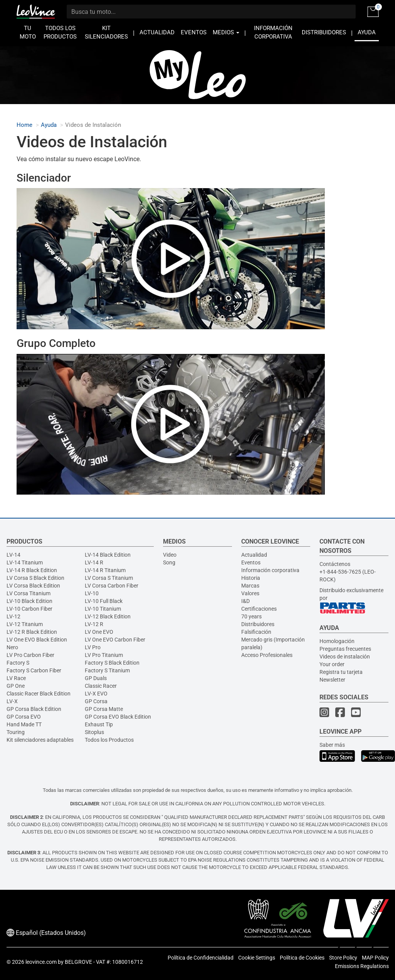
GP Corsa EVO (24, 717)
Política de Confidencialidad (201, 958)
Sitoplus (94, 732)
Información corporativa (270, 570)
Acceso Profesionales (267, 655)
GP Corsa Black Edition (34, 709)
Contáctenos (335, 564)
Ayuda (49, 125)
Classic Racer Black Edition (39, 694)
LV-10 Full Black (104, 601)
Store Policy (343, 958)
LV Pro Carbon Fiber (30, 655)
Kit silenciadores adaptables (40, 740)
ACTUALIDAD (157, 33)
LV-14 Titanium (25, 562)
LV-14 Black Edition (108, 555)
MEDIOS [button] (226, 33)
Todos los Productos (109, 740)
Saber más (332, 745)
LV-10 (92, 593)
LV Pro (93, 647)
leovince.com (41, 962)
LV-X (12, 701)
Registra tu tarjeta (341, 672)
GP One (16, 686)
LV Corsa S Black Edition (35, 578)
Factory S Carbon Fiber (34, 670)
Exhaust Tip (99, 724)
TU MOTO (28, 33)
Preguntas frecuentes (345, 649)
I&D (245, 601)
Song (169, 562)
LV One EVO (99, 632)
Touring (16, 732)
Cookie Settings (257, 958)
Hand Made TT (24, 724)
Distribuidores (258, 624)
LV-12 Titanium (25, 624)
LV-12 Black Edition (108, 616)
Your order (332, 664)
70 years (251, 616)
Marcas (250, 586)
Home (24, 125)
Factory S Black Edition (112, 663)
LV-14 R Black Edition (32, 570)
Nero (12, 647)
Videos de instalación (345, 657)
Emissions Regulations (362, 966)
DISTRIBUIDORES (324, 33)
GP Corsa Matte (104, 709)
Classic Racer (101, 686)
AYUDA (367, 33)
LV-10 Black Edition (29, 601)
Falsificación (256, 632)
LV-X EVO (96, 694)
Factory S (18, 663)
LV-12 (13, 616)
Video (170, 555)
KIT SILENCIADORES (106, 33)
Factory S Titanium (107, 670)
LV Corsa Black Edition (33, 586)
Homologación (337, 641)
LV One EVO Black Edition (37, 640)
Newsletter (332, 680)
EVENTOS (194, 33)
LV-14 (13, 555)
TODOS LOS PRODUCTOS (60, 33)
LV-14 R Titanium (105, 570)
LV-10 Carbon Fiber (29, 609)
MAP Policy (375, 958)
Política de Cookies (302, 958)
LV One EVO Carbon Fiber (115, 640)
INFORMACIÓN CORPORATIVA (273, 33)
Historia (251, 578)
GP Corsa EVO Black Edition (118, 717)
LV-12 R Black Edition (32, 632)
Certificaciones (259, 609)
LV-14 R (94, 562)
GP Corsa (96, 701)
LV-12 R (94, 624)
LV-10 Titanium (103, 609)
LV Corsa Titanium (29, 593)
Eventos (251, 562)
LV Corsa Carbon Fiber (112, 586)
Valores (250, 593)
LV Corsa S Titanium (109, 578)
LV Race (16, 678)
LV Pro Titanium (104, 655)
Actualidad (254, 555)
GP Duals (96, 678)
